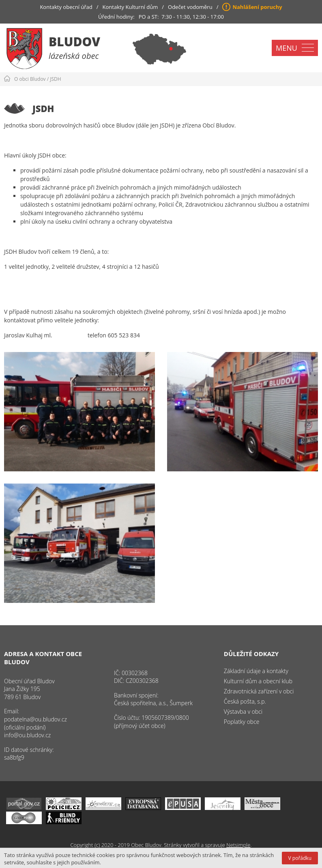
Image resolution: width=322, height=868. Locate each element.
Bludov (74, 42)
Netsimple (238, 845)
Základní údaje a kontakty (256, 671)
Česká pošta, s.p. (245, 701)
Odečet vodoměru (190, 7)
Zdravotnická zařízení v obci (259, 691)
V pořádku (300, 858)
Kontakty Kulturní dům (130, 7)
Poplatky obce (242, 722)
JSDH (55, 79)
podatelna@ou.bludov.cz (35, 719)
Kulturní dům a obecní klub (258, 681)
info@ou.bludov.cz (27, 735)
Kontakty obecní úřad (66, 7)
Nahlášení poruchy (257, 7)
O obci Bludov (30, 79)
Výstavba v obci (243, 711)
